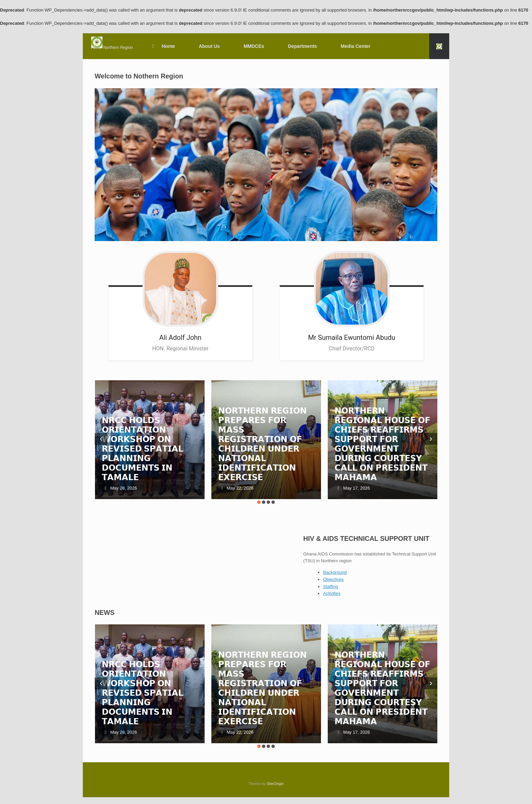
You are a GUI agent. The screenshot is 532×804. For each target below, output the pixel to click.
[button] (439, 46)
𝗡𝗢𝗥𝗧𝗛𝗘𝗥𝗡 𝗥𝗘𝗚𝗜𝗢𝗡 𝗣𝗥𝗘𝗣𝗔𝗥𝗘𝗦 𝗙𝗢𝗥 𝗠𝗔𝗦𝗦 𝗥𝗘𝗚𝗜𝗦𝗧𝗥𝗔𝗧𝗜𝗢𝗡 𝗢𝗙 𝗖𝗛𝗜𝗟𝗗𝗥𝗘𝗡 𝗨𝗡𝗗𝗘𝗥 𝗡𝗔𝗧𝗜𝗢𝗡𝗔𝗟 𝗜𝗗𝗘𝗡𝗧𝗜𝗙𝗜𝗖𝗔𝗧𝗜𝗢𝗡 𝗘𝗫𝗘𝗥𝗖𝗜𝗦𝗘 (262, 444)
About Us (209, 46)
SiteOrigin (275, 784)
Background (335, 572)
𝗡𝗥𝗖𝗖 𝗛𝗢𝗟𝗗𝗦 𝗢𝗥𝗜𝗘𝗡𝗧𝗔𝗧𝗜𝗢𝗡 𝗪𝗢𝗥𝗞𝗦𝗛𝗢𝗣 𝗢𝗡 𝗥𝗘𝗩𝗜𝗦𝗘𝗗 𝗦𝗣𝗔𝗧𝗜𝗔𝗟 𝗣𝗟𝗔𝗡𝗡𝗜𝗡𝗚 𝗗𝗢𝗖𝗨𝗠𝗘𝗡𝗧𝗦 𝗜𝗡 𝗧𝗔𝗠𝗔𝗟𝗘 (143, 449)
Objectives (333, 579)
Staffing (330, 587)
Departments (303, 46)
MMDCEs (254, 46)
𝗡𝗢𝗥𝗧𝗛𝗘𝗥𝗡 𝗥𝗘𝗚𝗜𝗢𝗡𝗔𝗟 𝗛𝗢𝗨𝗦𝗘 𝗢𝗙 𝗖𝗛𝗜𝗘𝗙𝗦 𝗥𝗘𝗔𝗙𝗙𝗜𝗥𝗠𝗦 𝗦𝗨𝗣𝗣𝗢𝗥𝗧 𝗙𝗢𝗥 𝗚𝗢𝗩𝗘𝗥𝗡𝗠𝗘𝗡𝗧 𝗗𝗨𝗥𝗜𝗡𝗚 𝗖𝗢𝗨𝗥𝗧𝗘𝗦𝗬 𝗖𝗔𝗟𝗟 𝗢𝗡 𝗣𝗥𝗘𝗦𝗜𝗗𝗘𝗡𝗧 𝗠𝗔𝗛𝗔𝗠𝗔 (382, 444)
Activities (332, 593)
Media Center (356, 46)
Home (163, 46)
